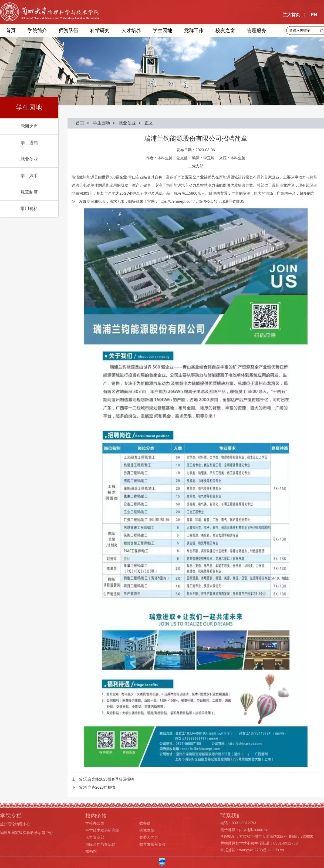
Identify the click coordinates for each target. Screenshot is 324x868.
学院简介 (37, 31)
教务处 (145, 823)
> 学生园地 (97, 123)
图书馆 (91, 851)
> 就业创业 (123, 123)
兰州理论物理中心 (15, 824)
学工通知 (29, 143)
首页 (11, 31)
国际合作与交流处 (100, 844)
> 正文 (144, 123)
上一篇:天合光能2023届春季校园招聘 (103, 779)
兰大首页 (291, 15)
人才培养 (131, 31)
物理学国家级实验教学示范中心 (26, 833)
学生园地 (163, 31)
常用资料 (29, 209)
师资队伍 (69, 31)
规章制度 (29, 192)
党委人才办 (149, 837)
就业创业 (29, 159)
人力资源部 (95, 837)
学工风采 (29, 176)
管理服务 (256, 31)
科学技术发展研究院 (102, 830)
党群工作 (194, 31)
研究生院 (147, 830)
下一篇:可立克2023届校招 (93, 787)
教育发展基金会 (153, 844)
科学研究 (100, 31)
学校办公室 (95, 823)
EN (314, 15)
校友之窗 (225, 31)
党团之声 (29, 126)
